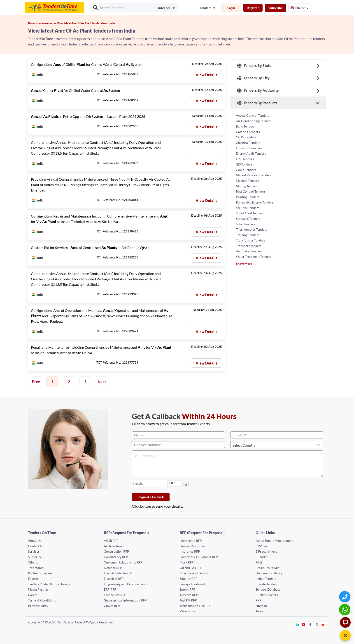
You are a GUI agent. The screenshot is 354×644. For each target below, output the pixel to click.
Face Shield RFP (115, 595)
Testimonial (36, 568)
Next (102, 382)
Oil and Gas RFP (191, 568)
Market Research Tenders (254, 175)
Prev (36, 382)
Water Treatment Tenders (254, 257)
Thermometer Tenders (252, 229)
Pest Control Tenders (251, 191)
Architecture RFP (116, 546)
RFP (259, 600)
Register (253, 8)
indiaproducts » (47, 23)
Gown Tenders (246, 170)
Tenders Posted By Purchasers (49, 584)
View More (187, 611)
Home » (33, 23)
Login (231, 8)
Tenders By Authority (258, 90)
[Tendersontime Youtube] (304, 624)
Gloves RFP (112, 606)
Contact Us (36, 546)
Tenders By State (254, 66)
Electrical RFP (114, 579)
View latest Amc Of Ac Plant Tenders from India (86, 23)
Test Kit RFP (188, 600)
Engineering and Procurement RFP (128, 584)
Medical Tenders (247, 181)
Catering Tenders (248, 132)
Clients (33, 562)
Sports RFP (187, 589)
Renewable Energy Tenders (255, 202)
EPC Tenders (245, 159)
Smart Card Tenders (250, 213)
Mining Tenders (247, 186)
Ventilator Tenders (249, 251)
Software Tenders (248, 219)
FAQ (259, 562)
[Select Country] (277, 445)
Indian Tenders (266, 579)
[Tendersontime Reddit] (323, 624)
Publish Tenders (267, 595)
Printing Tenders (248, 197)
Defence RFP (113, 568)
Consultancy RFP (116, 557)
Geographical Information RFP (125, 600)
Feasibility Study (267, 568)
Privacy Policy (38, 606)
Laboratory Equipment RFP (199, 557)
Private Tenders (267, 584)
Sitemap (261, 606)
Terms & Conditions (42, 600)
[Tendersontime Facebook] (310, 624)
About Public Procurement (275, 541)
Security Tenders (248, 208)
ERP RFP (110, 589)
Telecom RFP (189, 595)
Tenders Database (268, 589)
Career (33, 595)
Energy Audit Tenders (251, 153)
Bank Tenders (245, 126)
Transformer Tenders (251, 240)
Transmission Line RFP (196, 606)
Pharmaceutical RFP (194, 573)
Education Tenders (249, 148)
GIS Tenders (244, 164)
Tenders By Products (257, 103)
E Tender (262, 557)
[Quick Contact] (345, 597)
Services (34, 551)
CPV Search (264, 546)
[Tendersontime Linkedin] (297, 624)
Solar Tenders (245, 224)
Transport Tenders (249, 246)
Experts (33, 579)
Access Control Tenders (253, 115)
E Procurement (266, 551)
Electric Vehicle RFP (118, 573)
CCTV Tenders (246, 137)
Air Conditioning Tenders (254, 121)
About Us (35, 541)
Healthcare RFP (191, 541)
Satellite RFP (189, 579)
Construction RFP (116, 551)
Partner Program (40, 573)
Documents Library (269, 573)
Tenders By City (253, 78)
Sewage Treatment (192, 584)
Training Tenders (248, 235)
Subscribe (276, 8)
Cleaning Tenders (248, 143)
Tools (259, 611)
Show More (244, 264)
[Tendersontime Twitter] (317, 624)
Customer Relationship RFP (123, 562)
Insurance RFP (190, 551)
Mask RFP (187, 562)
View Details (206, 75)
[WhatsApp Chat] (345, 610)
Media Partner (38, 589)
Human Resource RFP (195, 546)
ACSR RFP (111, 541)
